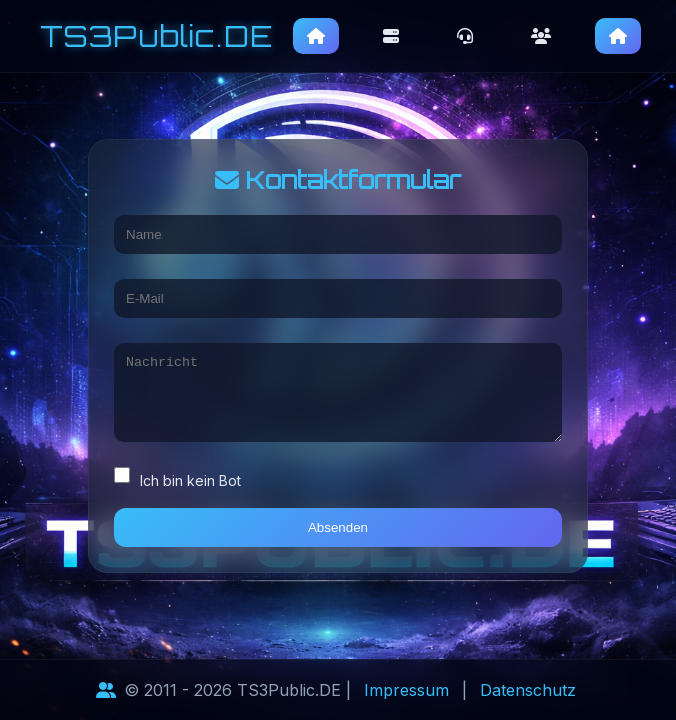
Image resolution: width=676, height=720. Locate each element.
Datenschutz (528, 690)
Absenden (338, 535)
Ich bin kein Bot (177, 486)
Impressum (406, 690)
